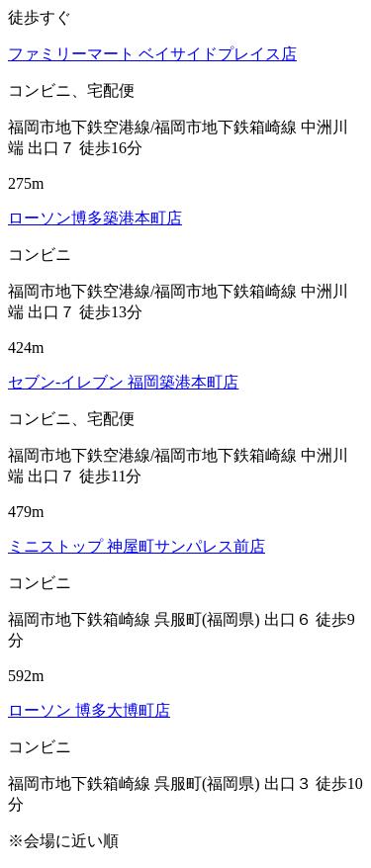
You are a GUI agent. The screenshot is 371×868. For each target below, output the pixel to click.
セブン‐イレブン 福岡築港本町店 (123, 382)
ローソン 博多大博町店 (89, 710)
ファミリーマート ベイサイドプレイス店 (152, 54)
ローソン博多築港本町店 (95, 218)
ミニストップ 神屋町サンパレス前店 (137, 546)
